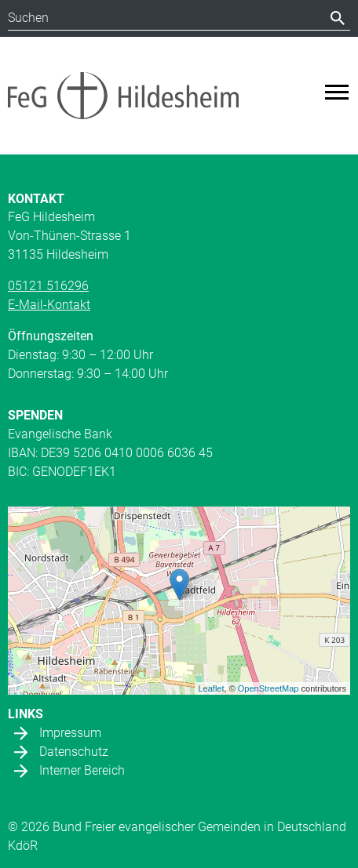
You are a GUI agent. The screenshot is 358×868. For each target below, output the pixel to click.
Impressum (70, 733)
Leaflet (212, 688)
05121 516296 (48, 286)
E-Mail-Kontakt (49, 305)
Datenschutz (74, 752)
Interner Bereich (82, 770)
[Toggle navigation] (337, 92)
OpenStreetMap (268, 688)
